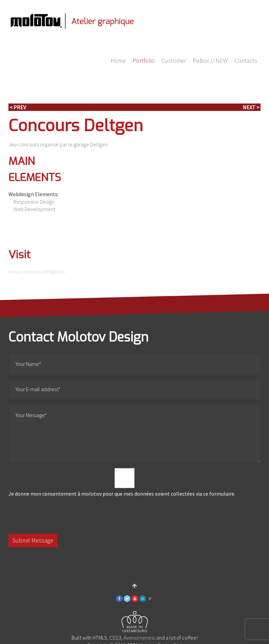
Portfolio (144, 61)
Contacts (246, 61)
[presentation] (60, 516)
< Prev (18, 107)
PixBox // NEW (210, 61)
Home (118, 61)
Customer (174, 61)
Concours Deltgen (76, 126)
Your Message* (134, 434)
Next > (251, 107)
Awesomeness (139, 638)
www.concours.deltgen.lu (37, 271)
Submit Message (33, 540)
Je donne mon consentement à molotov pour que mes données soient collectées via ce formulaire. (125, 482)
